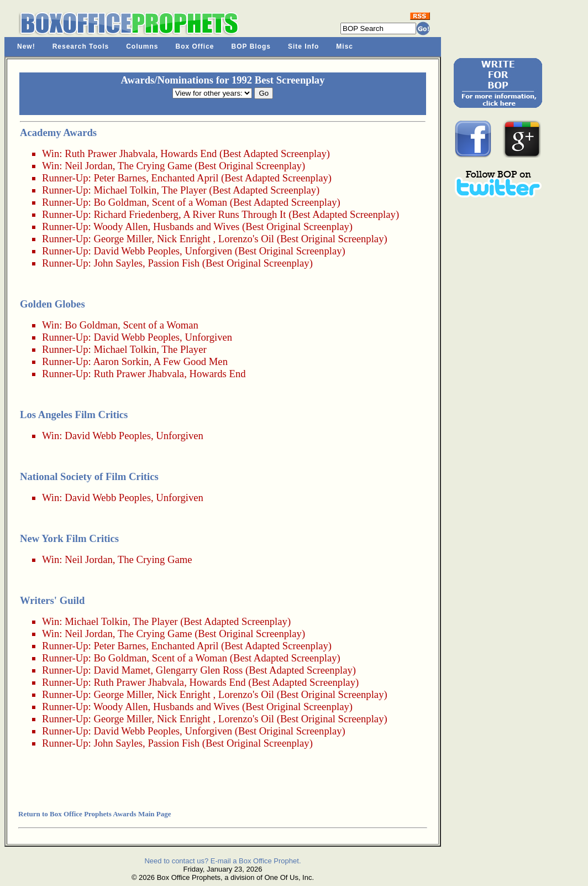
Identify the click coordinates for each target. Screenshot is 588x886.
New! (26, 46)
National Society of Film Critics (89, 476)
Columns (142, 46)
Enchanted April (185, 178)
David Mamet (122, 670)
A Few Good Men (191, 361)
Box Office (195, 46)
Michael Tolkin (125, 190)
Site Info (303, 46)
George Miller (122, 239)
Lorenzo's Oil (246, 239)
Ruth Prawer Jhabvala (110, 153)
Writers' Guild (52, 600)
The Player (184, 190)
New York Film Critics (69, 538)
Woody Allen (121, 226)
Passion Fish (174, 263)
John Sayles (118, 263)
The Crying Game (155, 166)
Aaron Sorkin (121, 361)
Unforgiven (208, 251)
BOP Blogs (251, 46)
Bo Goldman (120, 202)
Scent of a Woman (190, 202)
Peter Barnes (120, 178)
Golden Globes (53, 304)
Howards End (188, 153)
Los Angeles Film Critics (74, 415)
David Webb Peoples (136, 251)
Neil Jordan (89, 166)
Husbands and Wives (196, 226)
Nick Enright (184, 239)
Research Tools (81, 46)
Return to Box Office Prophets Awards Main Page (95, 814)
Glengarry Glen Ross (200, 670)
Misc (345, 46)
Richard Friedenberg (136, 214)
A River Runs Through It (234, 214)
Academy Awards (58, 132)
